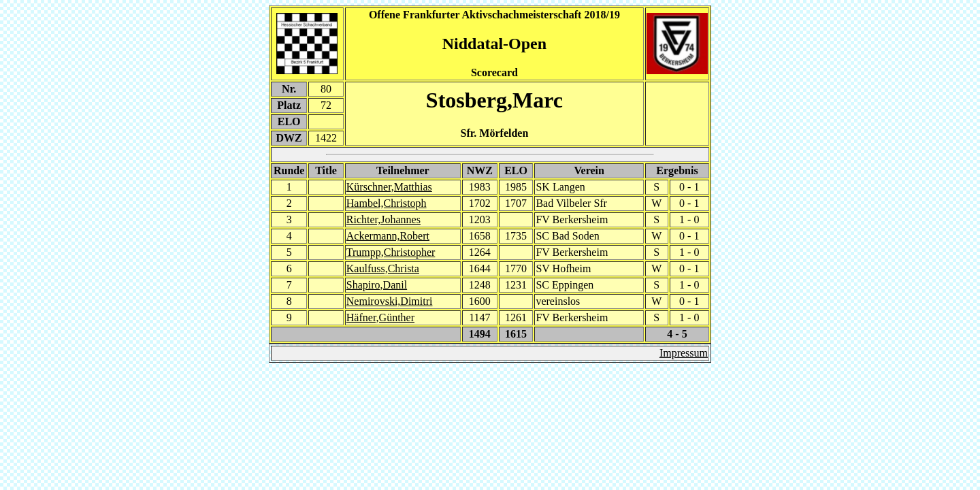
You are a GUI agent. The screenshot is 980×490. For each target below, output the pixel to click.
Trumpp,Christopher (391, 252)
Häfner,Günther (380, 317)
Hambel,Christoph (387, 203)
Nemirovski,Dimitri (390, 301)
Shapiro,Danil (377, 285)
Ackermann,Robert (388, 236)
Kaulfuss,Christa (383, 268)
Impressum (684, 353)
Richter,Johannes (383, 219)
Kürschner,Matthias (389, 187)
